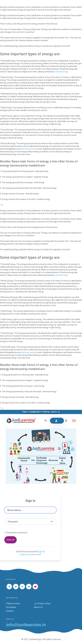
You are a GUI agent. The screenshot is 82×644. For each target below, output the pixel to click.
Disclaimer (11, 607)
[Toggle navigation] (74, 421)
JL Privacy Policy (42, 604)
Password (13, 522)
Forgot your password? (30, 554)
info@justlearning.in (26, 625)
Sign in (11, 540)
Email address (15, 510)
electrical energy (28, 149)
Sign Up (41, 552)
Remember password (17, 533)
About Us (38, 607)
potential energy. (61, 72)
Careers (10, 611)
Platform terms (13, 604)
